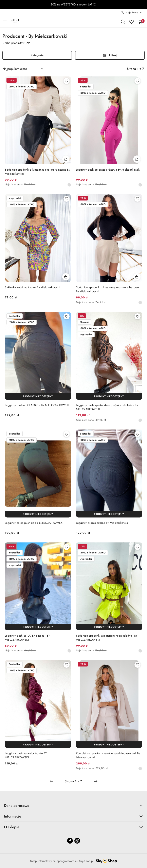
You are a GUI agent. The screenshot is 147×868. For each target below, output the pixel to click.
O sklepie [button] (73, 827)
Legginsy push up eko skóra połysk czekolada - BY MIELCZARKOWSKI (107, 407)
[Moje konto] (131, 13)
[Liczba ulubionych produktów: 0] (131, 22)
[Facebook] (70, 841)
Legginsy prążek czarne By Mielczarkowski (102, 523)
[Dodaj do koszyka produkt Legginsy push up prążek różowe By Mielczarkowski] (137, 159)
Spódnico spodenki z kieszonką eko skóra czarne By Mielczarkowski (38, 172)
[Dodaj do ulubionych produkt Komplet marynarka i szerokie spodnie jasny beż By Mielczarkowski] (137, 665)
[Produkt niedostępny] (38, 396)
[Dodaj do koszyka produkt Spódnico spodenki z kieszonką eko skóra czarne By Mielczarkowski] (66, 159)
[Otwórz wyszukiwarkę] (123, 22)
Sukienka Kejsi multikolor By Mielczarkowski (32, 287)
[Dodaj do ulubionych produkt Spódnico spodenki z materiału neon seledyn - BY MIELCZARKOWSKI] (137, 547)
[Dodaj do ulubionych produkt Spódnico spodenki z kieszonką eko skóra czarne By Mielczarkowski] (67, 81)
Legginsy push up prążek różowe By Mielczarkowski (108, 170)
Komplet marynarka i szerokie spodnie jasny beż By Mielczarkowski (108, 755)
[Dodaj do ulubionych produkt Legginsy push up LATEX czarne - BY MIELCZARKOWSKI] (67, 547)
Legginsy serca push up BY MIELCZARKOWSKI (34, 523)
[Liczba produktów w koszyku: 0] (140, 22)
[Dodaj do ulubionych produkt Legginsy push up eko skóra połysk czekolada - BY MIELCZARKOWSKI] (137, 316)
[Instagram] (77, 841)
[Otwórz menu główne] (5, 22)
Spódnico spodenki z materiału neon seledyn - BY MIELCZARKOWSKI (107, 638)
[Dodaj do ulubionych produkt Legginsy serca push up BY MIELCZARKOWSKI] (67, 434)
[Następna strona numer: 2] (96, 781)
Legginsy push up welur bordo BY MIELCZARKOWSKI (26, 755)
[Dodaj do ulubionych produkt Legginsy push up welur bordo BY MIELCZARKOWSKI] (67, 665)
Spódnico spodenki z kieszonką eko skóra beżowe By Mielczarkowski (107, 289)
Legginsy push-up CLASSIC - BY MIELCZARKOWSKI (37, 405)
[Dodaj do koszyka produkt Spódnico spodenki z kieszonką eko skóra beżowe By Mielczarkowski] (137, 277)
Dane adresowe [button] (73, 806)
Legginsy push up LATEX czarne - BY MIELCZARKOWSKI (27, 638)
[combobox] (23, 69)
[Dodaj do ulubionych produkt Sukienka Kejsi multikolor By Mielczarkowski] (67, 199)
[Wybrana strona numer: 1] (73, 781)
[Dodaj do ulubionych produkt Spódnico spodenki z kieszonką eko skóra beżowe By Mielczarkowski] (137, 199)
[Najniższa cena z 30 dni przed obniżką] (69, 185)
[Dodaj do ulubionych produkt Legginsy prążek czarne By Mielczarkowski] (137, 434)
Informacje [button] (73, 816)
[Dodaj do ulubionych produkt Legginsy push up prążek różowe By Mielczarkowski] (137, 81)
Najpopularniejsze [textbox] (15, 69)
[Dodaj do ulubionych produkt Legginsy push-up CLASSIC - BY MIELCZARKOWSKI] (67, 316)
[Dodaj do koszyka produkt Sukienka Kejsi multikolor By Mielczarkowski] (66, 277)
